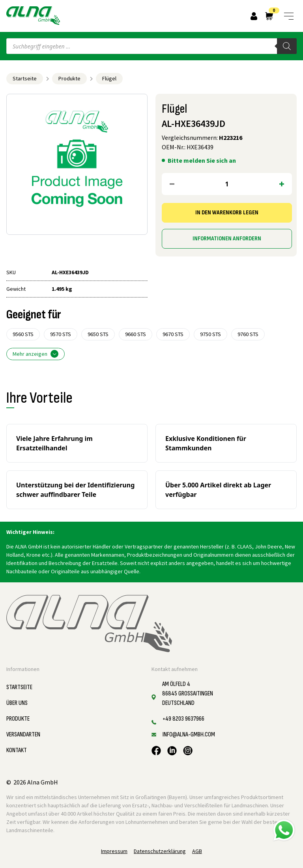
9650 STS (98, 334)
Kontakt (17, 750)
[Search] (287, 46)
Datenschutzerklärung (160, 851)
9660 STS (136, 334)
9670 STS (173, 334)
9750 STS (210, 334)
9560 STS (23, 334)
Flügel (109, 78)
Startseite (25, 78)
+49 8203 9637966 (183, 719)
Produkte (69, 78)
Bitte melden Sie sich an (202, 160)
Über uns (17, 703)
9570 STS (61, 334)
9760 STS (248, 334)
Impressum (114, 851)
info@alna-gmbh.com (189, 735)
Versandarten (23, 735)
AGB (197, 851)
